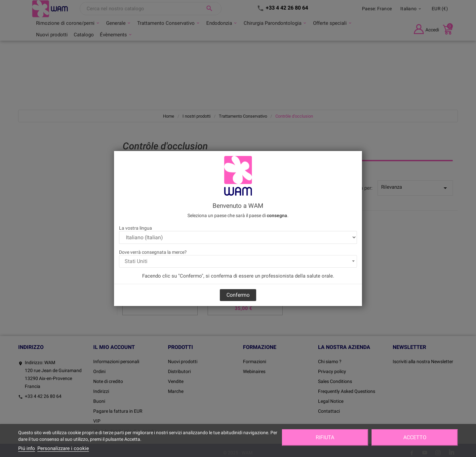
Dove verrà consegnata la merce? (153, 252)
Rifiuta (325, 437)
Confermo (238, 295)
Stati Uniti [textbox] (136, 261)
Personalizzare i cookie (63, 448)
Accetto (415, 437)
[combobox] (238, 261)
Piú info (27, 448)
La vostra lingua (136, 228)
